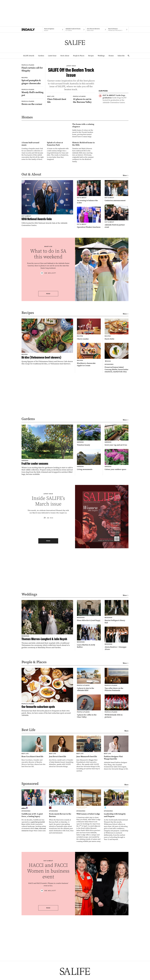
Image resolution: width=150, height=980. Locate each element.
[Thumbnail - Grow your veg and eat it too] (117, 512)
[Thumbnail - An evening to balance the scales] (89, 268)
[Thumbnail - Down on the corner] (32, 132)
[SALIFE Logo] (75, 43)
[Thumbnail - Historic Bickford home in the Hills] (84, 220)
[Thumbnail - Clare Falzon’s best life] (58, 138)
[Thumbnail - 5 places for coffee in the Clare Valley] (89, 783)
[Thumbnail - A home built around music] (33, 219)
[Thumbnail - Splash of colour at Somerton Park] (58, 219)
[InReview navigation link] (96, 30)
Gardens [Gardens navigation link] (41, 56)
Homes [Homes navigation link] (111, 56)
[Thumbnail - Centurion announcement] (117, 267)
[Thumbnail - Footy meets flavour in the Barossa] (61, 888)
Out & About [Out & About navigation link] (65, 56)
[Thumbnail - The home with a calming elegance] (58, 183)
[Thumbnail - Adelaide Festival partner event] (117, 293)
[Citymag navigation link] (75, 30)
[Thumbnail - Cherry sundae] (89, 406)
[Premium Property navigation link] (118, 30)
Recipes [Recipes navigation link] (91, 56)
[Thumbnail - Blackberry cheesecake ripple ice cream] (89, 431)
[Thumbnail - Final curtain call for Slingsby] (32, 75)
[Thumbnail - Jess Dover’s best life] (61, 828)
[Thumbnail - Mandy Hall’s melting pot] (32, 122)
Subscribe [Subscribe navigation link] (121, 56)
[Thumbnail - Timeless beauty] (89, 512)
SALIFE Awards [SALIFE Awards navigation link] (29, 56)
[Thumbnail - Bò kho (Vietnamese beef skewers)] (47, 418)
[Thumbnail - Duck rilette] (117, 406)
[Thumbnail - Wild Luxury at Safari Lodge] (89, 892)
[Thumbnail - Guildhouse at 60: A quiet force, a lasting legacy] (34, 887)
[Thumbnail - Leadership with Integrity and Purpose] (116, 891)
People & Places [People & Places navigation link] (79, 56)
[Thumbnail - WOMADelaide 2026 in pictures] (117, 783)
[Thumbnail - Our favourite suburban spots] (47, 768)
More (126, 252)
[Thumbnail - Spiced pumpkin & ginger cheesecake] (32, 102)
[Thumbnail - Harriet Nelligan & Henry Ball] (117, 688)
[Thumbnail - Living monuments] (89, 536)
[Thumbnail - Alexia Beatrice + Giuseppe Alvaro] (117, 715)
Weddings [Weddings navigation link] (101, 56)
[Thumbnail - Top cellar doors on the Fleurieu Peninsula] (117, 756)
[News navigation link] (54, 30)
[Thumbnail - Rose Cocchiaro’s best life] (34, 828)
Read (48, 370)
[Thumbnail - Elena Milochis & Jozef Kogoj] (89, 687)
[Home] (32, 30)
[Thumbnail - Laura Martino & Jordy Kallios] (89, 713)
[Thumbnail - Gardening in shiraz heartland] (116, 140)
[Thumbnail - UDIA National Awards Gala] (47, 280)
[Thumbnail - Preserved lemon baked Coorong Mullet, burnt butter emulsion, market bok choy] (117, 434)
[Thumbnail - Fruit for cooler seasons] (47, 526)
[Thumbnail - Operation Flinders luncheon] (89, 294)
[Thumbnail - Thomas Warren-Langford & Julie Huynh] (47, 701)
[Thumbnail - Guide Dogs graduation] (116, 99)
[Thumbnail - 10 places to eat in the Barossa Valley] (84, 138)
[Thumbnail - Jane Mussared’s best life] (89, 830)
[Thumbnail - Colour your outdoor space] (117, 536)
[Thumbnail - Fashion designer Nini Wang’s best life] (116, 829)
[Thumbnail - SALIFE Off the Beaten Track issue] (71, 93)
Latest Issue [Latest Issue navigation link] (52, 56)
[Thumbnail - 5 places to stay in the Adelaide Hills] (89, 756)
